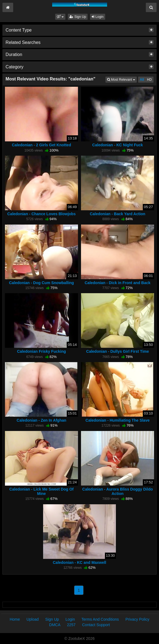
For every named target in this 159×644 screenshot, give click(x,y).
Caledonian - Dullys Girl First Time (118, 351)
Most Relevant (122, 79)
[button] (60, 17)
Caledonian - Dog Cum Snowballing (41, 283)
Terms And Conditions (100, 619)
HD (149, 80)
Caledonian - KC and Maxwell (79, 562)
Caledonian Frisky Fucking (41, 351)
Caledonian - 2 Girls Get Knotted (41, 145)
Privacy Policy (137, 619)
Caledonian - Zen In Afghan (42, 420)
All (142, 80)
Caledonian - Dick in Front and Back (118, 283)
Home (15, 619)
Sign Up (78, 17)
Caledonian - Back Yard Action (118, 214)
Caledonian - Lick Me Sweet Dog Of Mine (41, 491)
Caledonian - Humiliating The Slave (117, 420)
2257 (71, 625)
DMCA (55, 625)
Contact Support (96, 625)
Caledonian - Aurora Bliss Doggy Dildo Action (118, 491)
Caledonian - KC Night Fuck (118, 145)
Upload (32, 619)
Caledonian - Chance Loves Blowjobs (41, 214)
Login (98, 17)
